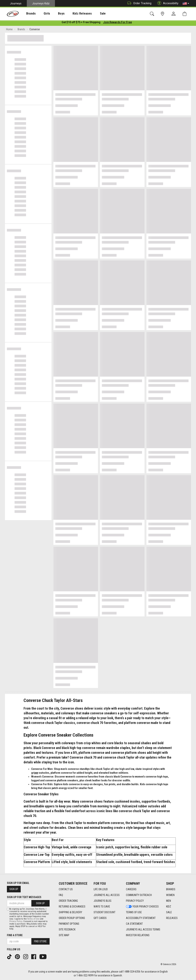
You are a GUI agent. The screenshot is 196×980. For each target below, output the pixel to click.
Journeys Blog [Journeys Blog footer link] (102, 901)
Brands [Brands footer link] (171, 889)
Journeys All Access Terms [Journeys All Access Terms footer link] (143, 930)
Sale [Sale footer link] (169, 912)
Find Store (40, 941)
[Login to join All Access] (81, 23)
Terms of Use (33, 919)
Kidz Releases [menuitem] (73, 14)
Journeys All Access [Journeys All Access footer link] (107, 895)
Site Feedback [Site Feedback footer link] (67, 930)
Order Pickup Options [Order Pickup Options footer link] (72, 918)
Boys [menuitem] (54, 14)
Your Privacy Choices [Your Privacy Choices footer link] (142, 907)
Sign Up (14, 889)
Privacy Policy (16, 921)
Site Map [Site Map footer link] (64, 935)
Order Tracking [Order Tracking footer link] (68, 901)
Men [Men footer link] (169, 901)
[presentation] (28, 13)
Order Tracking (138, 3)
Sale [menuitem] (92, 14)
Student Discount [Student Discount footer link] (105, 912)
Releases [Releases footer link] (172, 918)
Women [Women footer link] (170, 895)
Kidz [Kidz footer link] (169, 907)
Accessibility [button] (167, 3)
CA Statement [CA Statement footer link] (134, 924)
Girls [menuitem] (42, 14)
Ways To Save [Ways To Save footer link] (102, 907)
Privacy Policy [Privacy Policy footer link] (135, 901)
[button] (186, 3)
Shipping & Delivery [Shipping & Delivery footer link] (70, 912)
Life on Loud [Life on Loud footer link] (101, 889)
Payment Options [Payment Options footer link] (69, 924)
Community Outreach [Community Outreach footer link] (139, 895)
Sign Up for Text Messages (24, 897)
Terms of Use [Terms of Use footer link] (134, 912)
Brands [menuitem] (28, 14)
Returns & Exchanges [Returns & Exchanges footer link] (72, 907)
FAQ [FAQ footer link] (61, 895)
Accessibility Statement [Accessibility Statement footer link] (141, 918)
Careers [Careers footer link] (131, 889)
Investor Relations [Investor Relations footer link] (138, 935)
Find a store (15, 935)
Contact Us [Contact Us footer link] (66, 889)
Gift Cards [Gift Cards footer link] (100, 918)
